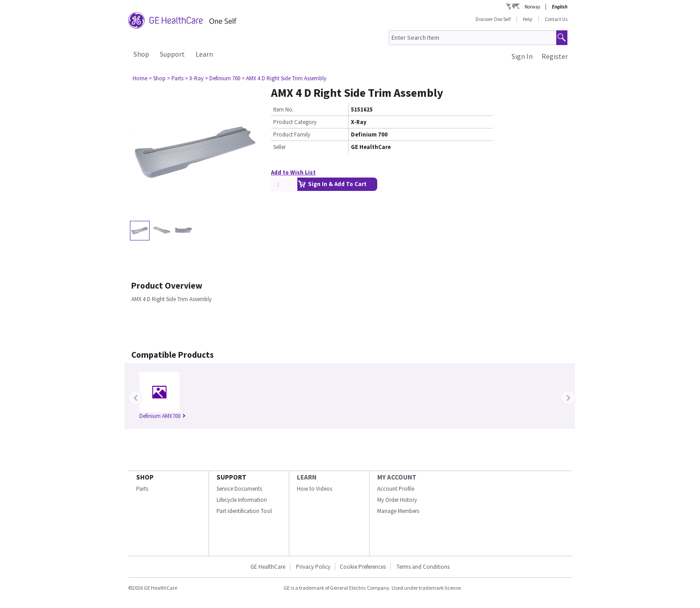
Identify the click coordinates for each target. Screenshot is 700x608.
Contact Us (556, 19)
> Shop (157, 78)
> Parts (175, 78)
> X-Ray (194, 78)
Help (528, 19)
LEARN (307, 477)
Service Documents (239, 489)
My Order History (397, 500)
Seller (279, 147)
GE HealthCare (268, 567)
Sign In (522, 56)
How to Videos (315, 489)
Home (140, 78)
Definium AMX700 (162, 416)
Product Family (292, 134)
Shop (141, 54)
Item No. (283, 110)
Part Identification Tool (244, 511)
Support (172, 54)
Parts (142, 489)
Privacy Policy (312, 567)
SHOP (145, 477)
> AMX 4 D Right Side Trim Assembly (284, 78)
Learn (204, 54)
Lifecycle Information (242, 500)
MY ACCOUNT (397, 477)
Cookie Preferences (363, 567)
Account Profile (396, 489)
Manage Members (398, 511)
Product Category (295, 122)
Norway (532, 7)
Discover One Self (493, 19)
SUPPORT (231, 477)
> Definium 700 (223, 78)
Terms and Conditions (423, 567)
